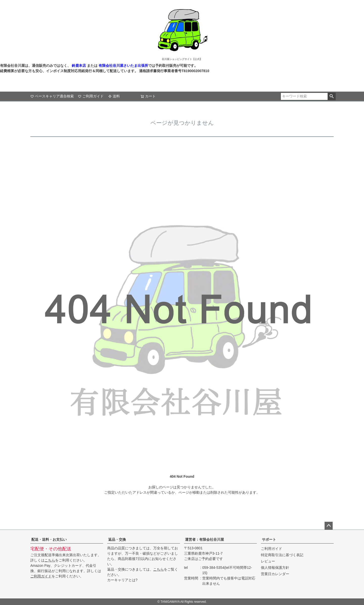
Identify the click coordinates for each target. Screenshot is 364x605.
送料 (114, 96)
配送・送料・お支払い (49, 539)
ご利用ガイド (91, 96)
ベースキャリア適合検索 (52, 96)
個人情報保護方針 (275, 568)
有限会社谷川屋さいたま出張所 (123, 66)
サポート (269, 539)
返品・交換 (117, 539)
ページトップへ (329, 526)
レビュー (268, 561)
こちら (50, 560)
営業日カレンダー (275, 574)
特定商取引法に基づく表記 (282, 555)
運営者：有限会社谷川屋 (204, 539)
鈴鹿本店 (79, 66)
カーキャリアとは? (122, 580)
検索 (332, 96)
